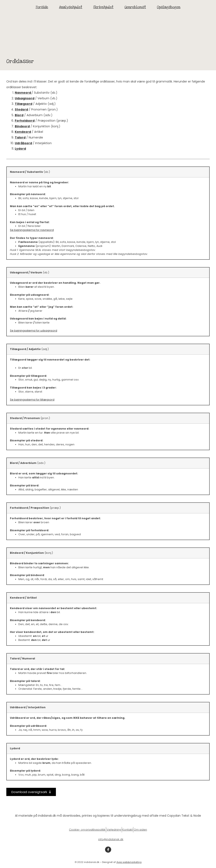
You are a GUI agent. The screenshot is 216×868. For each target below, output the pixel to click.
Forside (42, 7)
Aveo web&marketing (129, 862)
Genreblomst (135, 7)
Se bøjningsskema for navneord (32, 230)
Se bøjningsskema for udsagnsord (34, 331)
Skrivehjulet (103, 7)
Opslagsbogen (169, 7)
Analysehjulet (71, 7)
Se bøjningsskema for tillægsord (32, 400)
